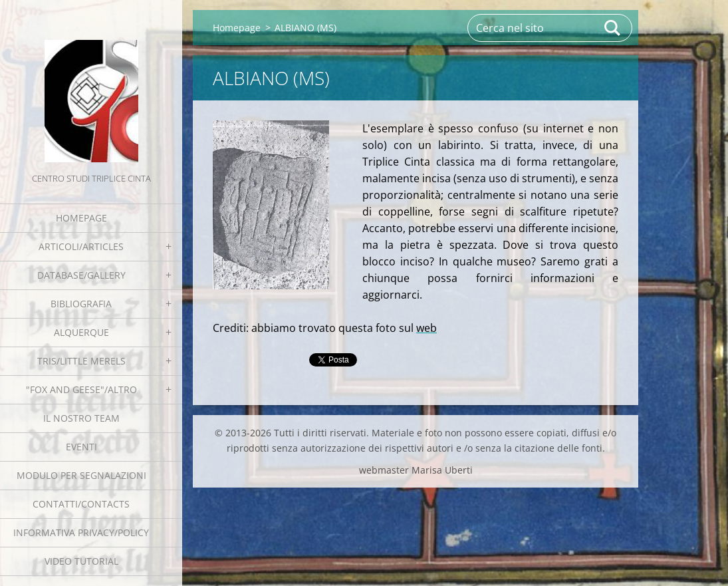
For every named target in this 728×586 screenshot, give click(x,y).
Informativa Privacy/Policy (81, 532)
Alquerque (81, 332)
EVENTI (81, 447)
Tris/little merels (81, 361)
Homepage (81, 218)
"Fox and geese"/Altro (81, 389)
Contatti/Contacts (81, 504)
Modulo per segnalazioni (81, 475)
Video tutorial (81, 561)
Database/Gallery (81, 275)
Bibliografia (81, 304)
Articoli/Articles (81, 246)
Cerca (613, 28)
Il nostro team (81, 418)
